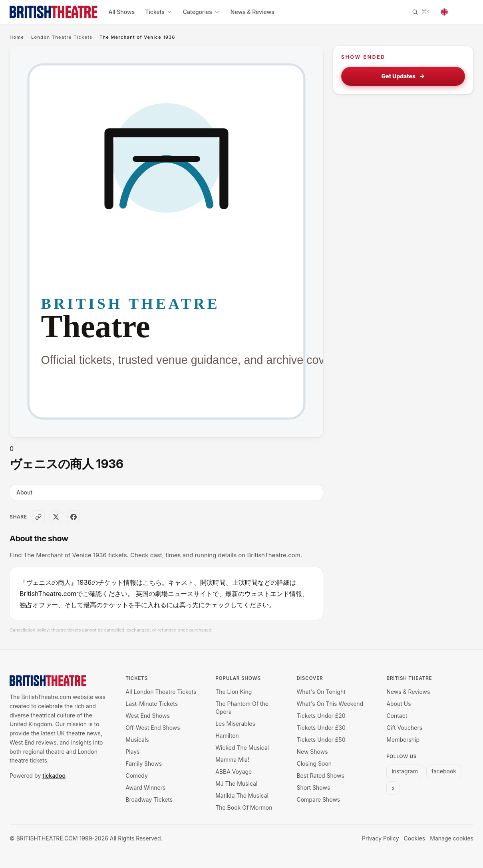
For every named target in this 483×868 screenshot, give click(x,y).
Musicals (137, 740)
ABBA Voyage (234, 772)
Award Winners (145, 788)
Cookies (415, 838)
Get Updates (403, 76)
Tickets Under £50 (321, 740)
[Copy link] (38, 517)
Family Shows (144, 764)
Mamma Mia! (232, 760)
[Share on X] (56, 517)
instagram (405, 771)
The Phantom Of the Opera (242, 708)
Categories (202, 12)
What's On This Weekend (330, 704)
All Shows (122, 12)
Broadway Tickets (149, 799)
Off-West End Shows (153, 728)
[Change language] (454, 12)
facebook (444, 771)
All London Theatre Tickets (161, 692)
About (24, 492)
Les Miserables (235, 724)
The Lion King (234, 692)
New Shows (312, 752)
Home (17, 37)
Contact (397, 716)
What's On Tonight (321, 692)
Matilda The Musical (242, 796)
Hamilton (227, 736)
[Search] (420, 12)
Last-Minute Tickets (152, 704)
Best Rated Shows (320, 776)
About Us (399, 704)
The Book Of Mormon (244, 807)
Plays (132, 752)
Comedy (137, 776)
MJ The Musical (236, 784)
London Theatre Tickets (62, 37)
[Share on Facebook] (74, 517)
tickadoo (54, 776)
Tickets (159, 12)
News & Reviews (252, 12)
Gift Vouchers (404, 728)
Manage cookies (452, 838)
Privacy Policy (381, 838)
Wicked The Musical (242, 748)
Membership (403, 740)
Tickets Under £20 (321, 716)
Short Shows (313, 788)
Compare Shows (318, 799)
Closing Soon (314, 764)
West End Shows (148, 716)
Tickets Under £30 (321, 728)
